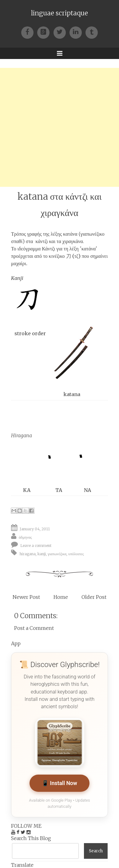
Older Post (94, 597)
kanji (42, 554)
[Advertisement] (59, 127)
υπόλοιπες (76, 554)
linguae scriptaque (59, 13)
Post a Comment (34, 628)
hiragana (28, 554)
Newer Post (26, 597)
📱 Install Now (59, 783)
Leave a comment (36, 545)
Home (61, 597)
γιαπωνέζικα (57, 554)
